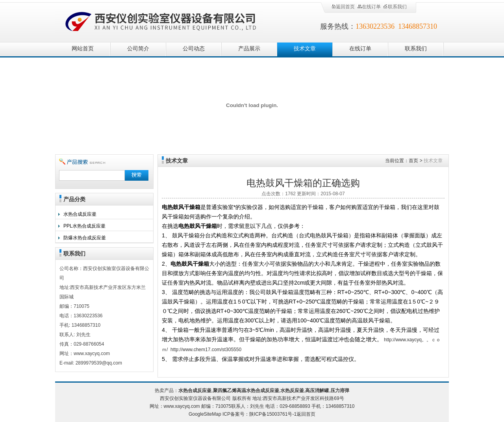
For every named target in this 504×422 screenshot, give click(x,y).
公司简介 (138, 49)
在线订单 (369, 7)
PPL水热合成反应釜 (84, 226)
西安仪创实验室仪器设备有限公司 (161, 21)
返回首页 (343, 7)
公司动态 (194, 49)
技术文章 (305, 49)
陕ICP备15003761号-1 (273, 414)
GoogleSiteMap (205, 414)
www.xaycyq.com (182, 406)
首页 (413, 161)
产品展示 (249, 49)
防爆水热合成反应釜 (85, 238)
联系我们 (395, 7)
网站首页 (83, 49)
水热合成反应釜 (80, 214)
